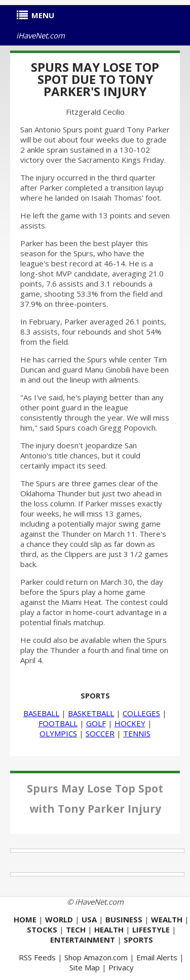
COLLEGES (141, 713)
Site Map (85, 967)
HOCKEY (130, 723)
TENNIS (137, 733)
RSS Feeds (37, 957)
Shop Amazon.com (96, 957)
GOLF (96, 723)
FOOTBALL (58, 723)
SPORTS (95, 695)
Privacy (121, 967)
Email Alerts (157, 957)
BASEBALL (41, 713)
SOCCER (100, 733)
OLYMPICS (58, 733)
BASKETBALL (91, 713)
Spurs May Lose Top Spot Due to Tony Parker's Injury (95, 79)
